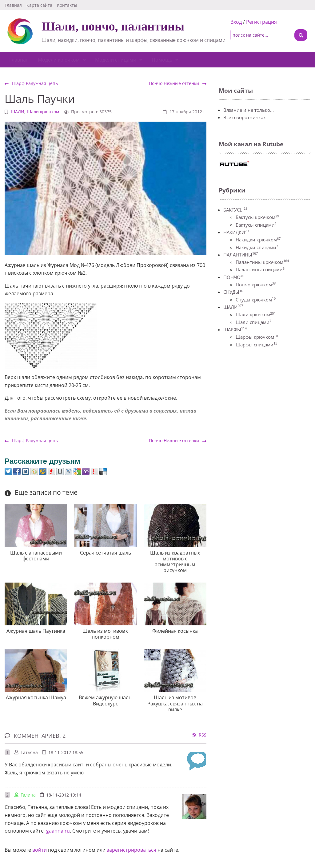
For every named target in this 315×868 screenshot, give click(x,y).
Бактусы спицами (256, 225)
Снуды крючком (256, 300)
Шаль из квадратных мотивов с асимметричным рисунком (175, 562)
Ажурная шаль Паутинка (36, 631)
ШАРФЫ (235, 329)
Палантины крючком (262, 262)
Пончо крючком (256, 285)
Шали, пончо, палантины (113, 26)
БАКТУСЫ (235, 210)
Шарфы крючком (258, 337)
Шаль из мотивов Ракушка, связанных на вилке (175, 703)
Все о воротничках (245, 117)
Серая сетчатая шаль (106, 553)
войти (40, 850)
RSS (203, 735)
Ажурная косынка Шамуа (36, 697)
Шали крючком (43, 112)
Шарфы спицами (256, 345)
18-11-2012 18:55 (66, 752)
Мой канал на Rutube (251, 144)
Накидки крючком (258, 240)
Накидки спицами (257, 247)
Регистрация (261, 22)
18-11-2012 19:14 (64, 795)
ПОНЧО (234, 277)
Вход (236, 22)
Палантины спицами (260, 269)
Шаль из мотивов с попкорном (106, 634)
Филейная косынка (175, 631)
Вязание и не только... (249, 110)
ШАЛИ (18, 112)
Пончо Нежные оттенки (178, 83)
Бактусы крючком (257, 217)
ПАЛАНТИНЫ (241, 255)
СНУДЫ (233, 292)
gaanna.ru (57, 831)
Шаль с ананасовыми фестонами (36, 556)
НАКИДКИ (236, 232)
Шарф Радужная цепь (31, 83)
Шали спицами (253, 322)
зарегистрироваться (132, 850)
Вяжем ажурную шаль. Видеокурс (106, 700)
